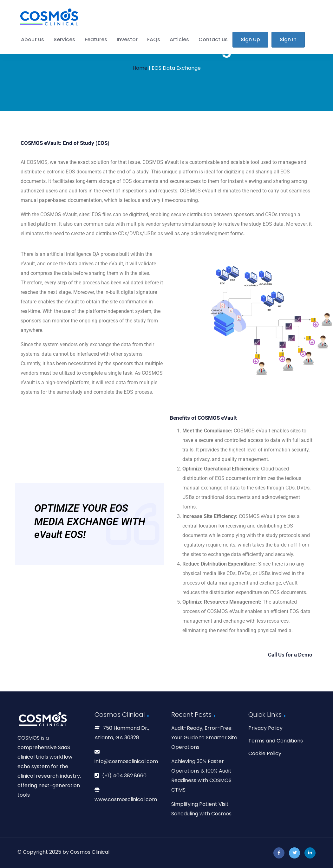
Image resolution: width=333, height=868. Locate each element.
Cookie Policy (265, 753)
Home (140, 68)
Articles (179, 39)
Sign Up (250, 39)
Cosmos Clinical (90, 852)
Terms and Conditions (276, 741)
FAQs (154, 39)
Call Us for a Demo (290, 655)
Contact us (213, 39)
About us (33, 39)
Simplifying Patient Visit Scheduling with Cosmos (201, 809)
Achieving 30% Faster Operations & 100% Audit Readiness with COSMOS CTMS (201, 776)
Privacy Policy (265, 728)
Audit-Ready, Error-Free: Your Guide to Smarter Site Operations (204, 738)
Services (64, 39)
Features (96, 39)
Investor (127, 39)
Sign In (288, 39)
